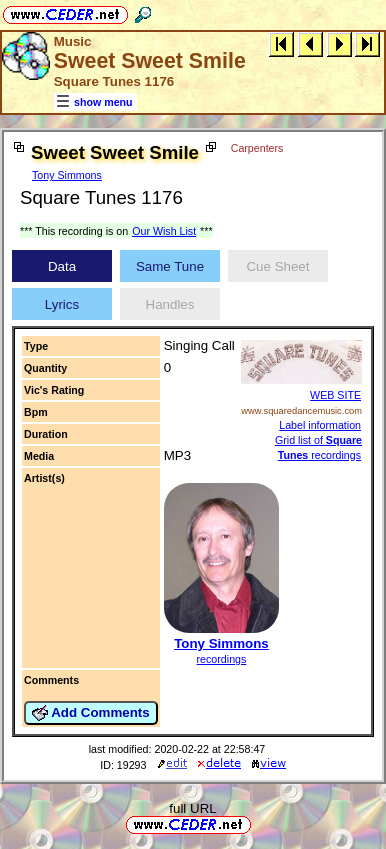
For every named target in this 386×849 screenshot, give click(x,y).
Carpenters (257, 148)
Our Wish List (164, 231)
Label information (320, 425)
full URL (192, 808)
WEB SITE (335, 395)
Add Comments (91, 713)
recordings (222, 659)
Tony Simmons (67, 175)
